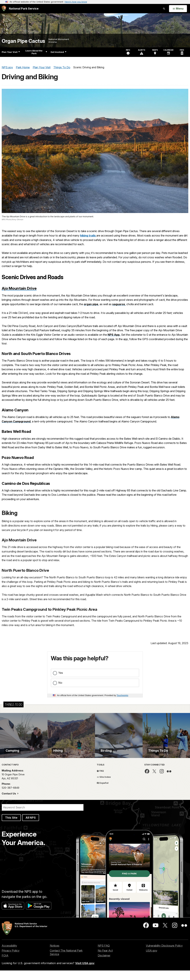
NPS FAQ (104, 955)
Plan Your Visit (11, 52)
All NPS (31, 827)
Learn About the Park (36, 52)
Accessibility (9, 955)
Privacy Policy (11, 960)
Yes (61, 673)
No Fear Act (105, 960)
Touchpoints (122, 695)
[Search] (43, 817)
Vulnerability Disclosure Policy (164, 955)
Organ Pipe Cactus (23, 41)
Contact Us (9, 803)
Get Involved (58, 52)
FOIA (5, 965)
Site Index (104, 786)
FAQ (100, 780)
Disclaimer (104, 965)
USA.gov (152, 960)
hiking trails (88, 235)
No (60, 683)
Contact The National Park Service (66, 962)
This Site (11, 827)
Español (103, 793)
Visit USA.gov (85, 973)
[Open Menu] (178, 9)
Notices (55, 955)
